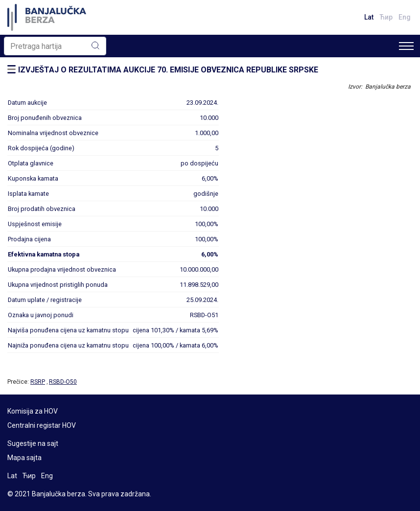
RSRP (38, 382)
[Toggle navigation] (406, 46)
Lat (369, 17)
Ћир (386, 17)
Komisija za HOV (33, 411)
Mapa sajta (24, 458)
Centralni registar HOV (42, 425)
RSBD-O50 (63, 382)
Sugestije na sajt (33, 443)
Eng (405, 17)
